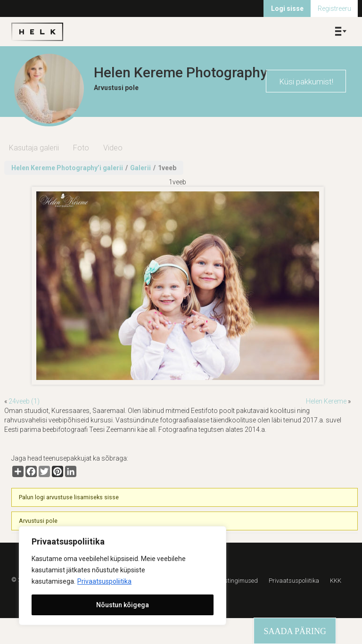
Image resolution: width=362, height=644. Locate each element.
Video (113, 148)
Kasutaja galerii (34, 148)
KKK (336, 581)
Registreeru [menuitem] (334, 8)
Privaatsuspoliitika (104, 581)
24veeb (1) (24, 401)
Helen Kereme (326, 401)
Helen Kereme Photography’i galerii (67, 168)
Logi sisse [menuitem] (287, 8)
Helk (37, 32)
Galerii (140, 168)
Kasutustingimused (231, 581)
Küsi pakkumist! (306, 82)
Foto (81, 148)
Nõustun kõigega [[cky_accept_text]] (123, 605)
